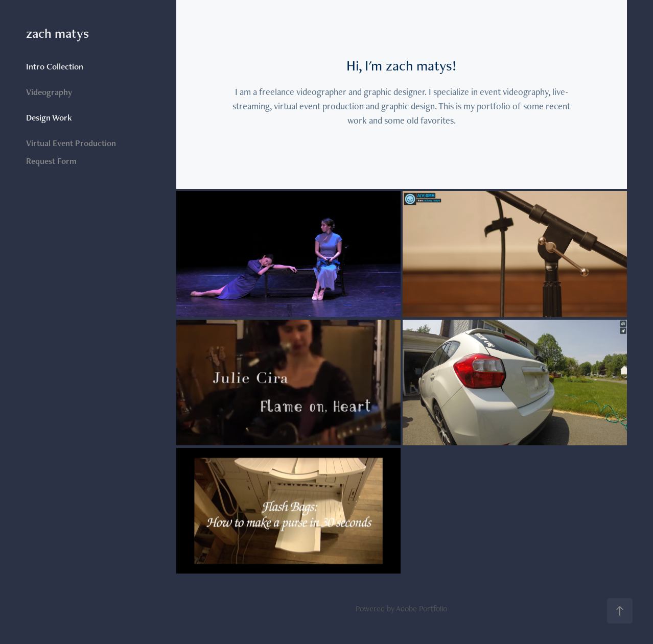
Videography (49, 92)
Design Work (49, 117)
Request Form (51, 161)
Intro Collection (55, 66)
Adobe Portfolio (422, 609)
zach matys (57, 33)
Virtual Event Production (71, 143)
